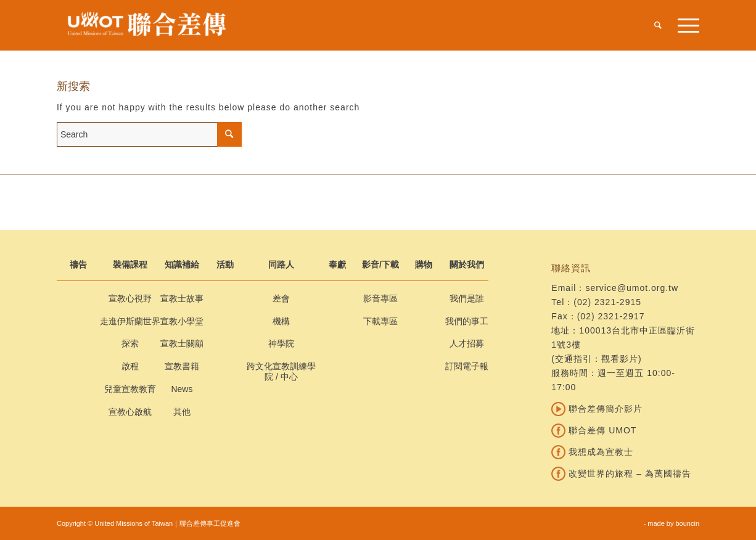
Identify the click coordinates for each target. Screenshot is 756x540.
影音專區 (380, 298)
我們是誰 (467, 298)
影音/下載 (380, 264)
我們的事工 (467, 321)
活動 (225, 264)
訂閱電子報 (467, 366)
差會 (281, 298)
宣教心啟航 (130, 412)
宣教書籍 (182, 366)
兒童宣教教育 (130, 389)
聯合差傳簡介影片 (597, 409)
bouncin (688, 523)
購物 (424, 264)
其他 (182, 412)
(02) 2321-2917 (611, 316)
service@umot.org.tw (632, 288)
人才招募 (467, 343)
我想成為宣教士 (592, 452)
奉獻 (337, 264)
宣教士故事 (182, 298)
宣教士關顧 (182, 343)
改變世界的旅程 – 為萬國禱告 (621, 473)
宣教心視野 (130, 298)
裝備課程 (130, 264)
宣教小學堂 (182, 321)
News (182, 389)
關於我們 (467, 264)
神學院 (281, 343)
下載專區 (380, 321)
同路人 (281, 264)
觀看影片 (620, 359)
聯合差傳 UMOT (594, 430)
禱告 (78, 264)
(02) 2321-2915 (607, 302)
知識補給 (182, 264)
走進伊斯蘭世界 (130, 321)
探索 (130, 343)
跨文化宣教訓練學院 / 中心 (281, 371)
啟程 (130, 366)
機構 (281, 321)
